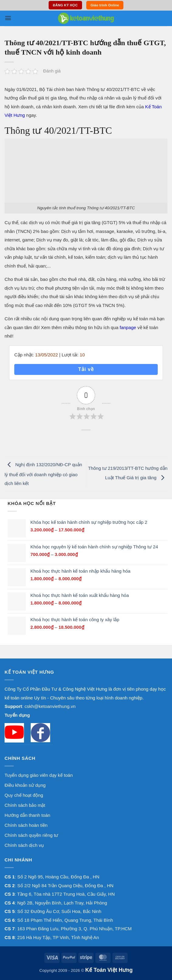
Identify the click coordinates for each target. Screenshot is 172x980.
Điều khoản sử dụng (25, 785)
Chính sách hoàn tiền (26, 825)
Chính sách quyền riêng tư (31, 835)
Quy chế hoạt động (24, 795)
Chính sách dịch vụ (24, 845)
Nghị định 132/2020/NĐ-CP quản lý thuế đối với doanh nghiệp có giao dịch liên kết (43, 474)
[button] (8, 18)
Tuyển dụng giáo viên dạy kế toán (39, 775)
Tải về (86, 369)
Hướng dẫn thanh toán (27, 815)
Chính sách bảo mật (25, 805)
